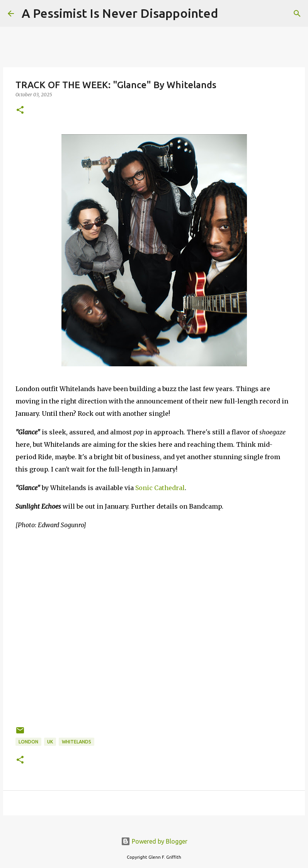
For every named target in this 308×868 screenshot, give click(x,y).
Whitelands (77, 742)
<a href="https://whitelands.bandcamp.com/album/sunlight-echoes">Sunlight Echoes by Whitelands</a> (154, 560)
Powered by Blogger (154, 841)
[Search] (229, 14)
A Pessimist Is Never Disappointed (120, 13)
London (28, 742)
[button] (20, 110)
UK (50, 742)
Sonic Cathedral (160, 488)
